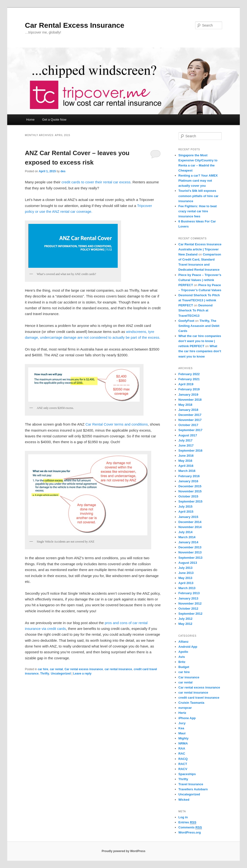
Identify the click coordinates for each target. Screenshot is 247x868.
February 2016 (189, 476)
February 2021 (189, 379)
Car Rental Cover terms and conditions (117, 424)
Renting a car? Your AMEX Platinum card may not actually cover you (198, 181)
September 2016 (191, 451)
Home (30, 120)
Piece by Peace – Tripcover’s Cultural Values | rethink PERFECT (200, 280)
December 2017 (190, 415)
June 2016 (186, 456)
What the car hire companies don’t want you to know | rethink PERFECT (200, 341)
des (63, 171)
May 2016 (185, 461)
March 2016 (187, 471)
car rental (56, 669)
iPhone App (187, 718)
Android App (188, 647)
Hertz (182, 713)
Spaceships (187, 774)
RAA (182, 748)
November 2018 (190, 400)
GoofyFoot (186, 321)
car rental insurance (118, 669)
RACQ (183, 759)
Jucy (182, 723)
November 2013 (190, 552)
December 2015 (190, 486)
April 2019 (186, 384)
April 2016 (186, 466)
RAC (182, 754)
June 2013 (186, 573)
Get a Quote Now (54, 120)
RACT (183, 764)
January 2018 (188, 410)
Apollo (183, 652)
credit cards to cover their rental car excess (96, 182)
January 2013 (188, 598)
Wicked (184, 800)
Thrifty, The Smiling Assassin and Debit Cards (199, 326)
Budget (184, 667)
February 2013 (189, 593)
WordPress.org (190, 832)
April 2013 (186, 583)
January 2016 (188, 481)
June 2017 (186, 445)
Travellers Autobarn (193, 789)
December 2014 (190, 522)
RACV (183, 769)
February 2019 (189, 389)
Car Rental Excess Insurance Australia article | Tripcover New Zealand (200, 249)
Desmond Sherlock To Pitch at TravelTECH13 (196, 310)
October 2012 (188, 609)
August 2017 (188, 435)
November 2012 (190, 603)
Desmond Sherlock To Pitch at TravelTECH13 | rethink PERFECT (199, 300)
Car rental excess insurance (84, 669)
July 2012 (186, 619)
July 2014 (186, 532)
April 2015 (186, 512)
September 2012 (191, 614)
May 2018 (185, 405)
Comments (190, 827)
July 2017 (186, 440)
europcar (185, 708)
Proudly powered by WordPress (123, 851)
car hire (43, 669)
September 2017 (191, 430)
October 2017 (188, 425)
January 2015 (188, 517)
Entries (187, 822)
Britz (182, 662)
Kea (181, 728)
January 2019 (188, 395)
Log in (183, 817)
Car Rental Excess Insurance (75, 25)
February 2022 (189, 374)
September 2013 (191, 558)
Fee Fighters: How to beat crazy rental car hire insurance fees (198, 211)
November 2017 (190, 420)
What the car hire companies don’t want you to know (200, 351)
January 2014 (188, 542)
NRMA (183, 743)
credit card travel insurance (199, 698)
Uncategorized (61, 674)
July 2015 (186, 506)
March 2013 (187, 588)
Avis (182, 657)
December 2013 (190, 547)
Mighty (184, 738)
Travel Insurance (191, 784)
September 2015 (191, 501)
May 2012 (185, 624)
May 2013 (185, 578)
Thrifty (45, 674)
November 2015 (190, 491)
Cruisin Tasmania (191, 703)
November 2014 (190, 527)
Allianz (184, 642)
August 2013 (188, 563)
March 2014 (187, 537)
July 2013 (186, 568)
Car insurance (189, 677)
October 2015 (188, 496)
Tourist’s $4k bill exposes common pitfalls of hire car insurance (199, 196)
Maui (182, 733)
